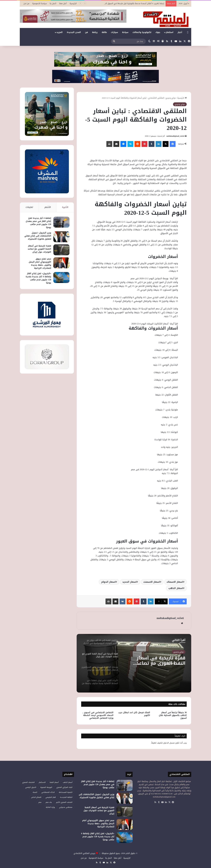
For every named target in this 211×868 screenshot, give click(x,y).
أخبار (180, 32)
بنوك (158, 32)
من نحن (26, 3)
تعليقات (29, 207)
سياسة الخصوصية (39, 3)
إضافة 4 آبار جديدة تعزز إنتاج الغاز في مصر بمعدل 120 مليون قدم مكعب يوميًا (38, 223)
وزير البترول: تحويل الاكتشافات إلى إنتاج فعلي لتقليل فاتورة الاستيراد (38, 236)
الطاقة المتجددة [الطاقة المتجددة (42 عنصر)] (66, 797)
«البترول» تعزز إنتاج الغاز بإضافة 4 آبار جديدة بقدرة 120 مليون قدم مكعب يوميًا (38, 278)
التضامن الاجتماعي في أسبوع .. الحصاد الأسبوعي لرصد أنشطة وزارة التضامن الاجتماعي (98, 715)
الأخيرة (65, 207)
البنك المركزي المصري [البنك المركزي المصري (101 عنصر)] (64, 787)
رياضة (95, 32)
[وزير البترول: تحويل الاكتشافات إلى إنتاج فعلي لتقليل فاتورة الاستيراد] (61, 237)
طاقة (104, 32)
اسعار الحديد (130, 582)
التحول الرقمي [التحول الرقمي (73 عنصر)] (31, 787)
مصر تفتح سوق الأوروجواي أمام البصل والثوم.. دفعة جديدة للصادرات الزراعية (40, 264)
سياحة (125, 32)
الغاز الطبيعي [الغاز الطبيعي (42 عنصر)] (51, 797)
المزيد (60, 32)
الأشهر (48, 207)
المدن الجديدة (74, 32)
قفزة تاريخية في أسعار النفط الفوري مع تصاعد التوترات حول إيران (161, 661)
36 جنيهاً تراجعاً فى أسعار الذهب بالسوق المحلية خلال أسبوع (173, 715)
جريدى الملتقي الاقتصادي (84, 853)
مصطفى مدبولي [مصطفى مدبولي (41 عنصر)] (66, 807)
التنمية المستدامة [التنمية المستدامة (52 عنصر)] (66, 792)
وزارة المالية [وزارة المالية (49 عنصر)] (50, 807)
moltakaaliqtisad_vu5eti (175, 136)
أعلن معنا (63, 3)
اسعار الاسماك (175, 582)
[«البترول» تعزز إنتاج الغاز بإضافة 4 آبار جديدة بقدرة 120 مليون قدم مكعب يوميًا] (61, 277)
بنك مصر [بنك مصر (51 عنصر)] (49, 802)
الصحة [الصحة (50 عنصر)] (35, 792)
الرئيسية (73, 3)
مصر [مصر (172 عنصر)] (40, 802)
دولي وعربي (171, 98)
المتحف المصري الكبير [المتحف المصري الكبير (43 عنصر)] (64, 802)
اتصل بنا (53, 3)
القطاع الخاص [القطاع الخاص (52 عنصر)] (36, 797)
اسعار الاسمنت (152, 582)
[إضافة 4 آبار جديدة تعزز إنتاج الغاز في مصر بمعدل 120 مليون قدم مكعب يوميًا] (61, 222)
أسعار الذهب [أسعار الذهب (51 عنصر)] (68, 782)
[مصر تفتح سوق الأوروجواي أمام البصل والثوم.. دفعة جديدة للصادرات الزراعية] (61, 263)
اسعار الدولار (108, 582)
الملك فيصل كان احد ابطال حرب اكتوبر (134, 714)
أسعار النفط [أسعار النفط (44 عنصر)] (54, 782)
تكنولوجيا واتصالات (142, 32)
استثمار (170, 32)
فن (86, 32)
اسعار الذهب (176, 588)
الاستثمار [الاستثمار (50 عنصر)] (42, 782)
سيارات (114, 32)
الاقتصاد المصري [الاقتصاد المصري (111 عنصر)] (28, 782)
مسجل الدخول (169, 743)
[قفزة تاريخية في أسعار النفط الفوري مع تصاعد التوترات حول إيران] (61, 250)
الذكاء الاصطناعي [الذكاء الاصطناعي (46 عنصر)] (48, 792)
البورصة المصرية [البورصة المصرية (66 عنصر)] (46, 787)
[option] (134, 663)
